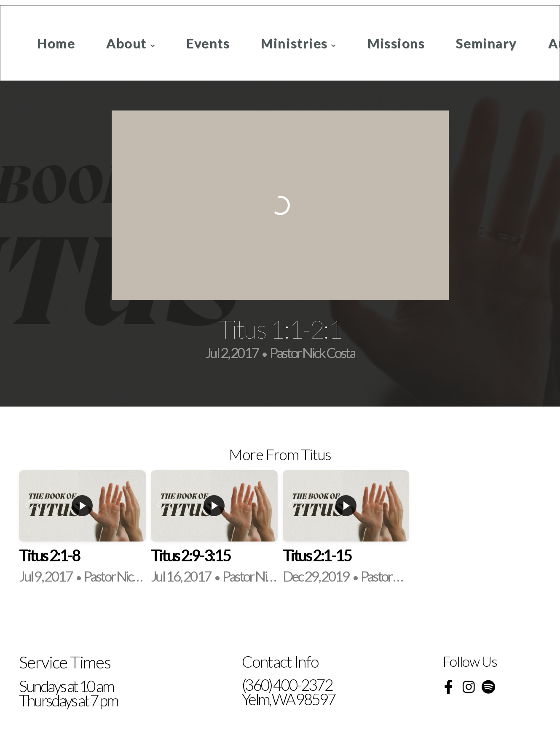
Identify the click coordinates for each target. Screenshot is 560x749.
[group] (82, 528)
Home (56, 43)
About (131, 43)
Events (208, 43)
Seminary (486, 43)
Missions (396, 43)
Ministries (299, 43)
